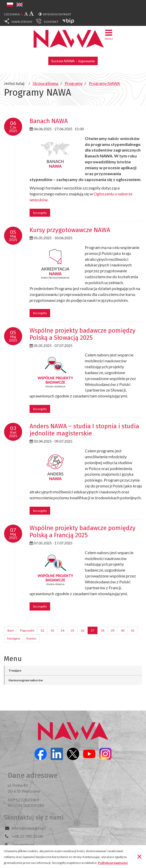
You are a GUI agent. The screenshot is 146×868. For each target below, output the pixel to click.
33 (52, 630)
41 (133, 630)
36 (83, 630)
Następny (14, 638)
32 (42, 630)
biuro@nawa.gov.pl (29, 828)
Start (10, 630)
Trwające (15, 670)
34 (62, 630)
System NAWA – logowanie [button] (73, 61)
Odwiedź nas (23, 845)
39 (113, 630)
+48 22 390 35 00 (27, 836)
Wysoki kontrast (57, 14)
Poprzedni (27, 630)
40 (123, 630)
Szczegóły (40, 213)
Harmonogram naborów (26, 680)
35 (72, 630)
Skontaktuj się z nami (34, 817)
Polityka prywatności (113, 863)
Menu (109, 34)
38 (103, 630)
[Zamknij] (139, 856)
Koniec (31, 638)
